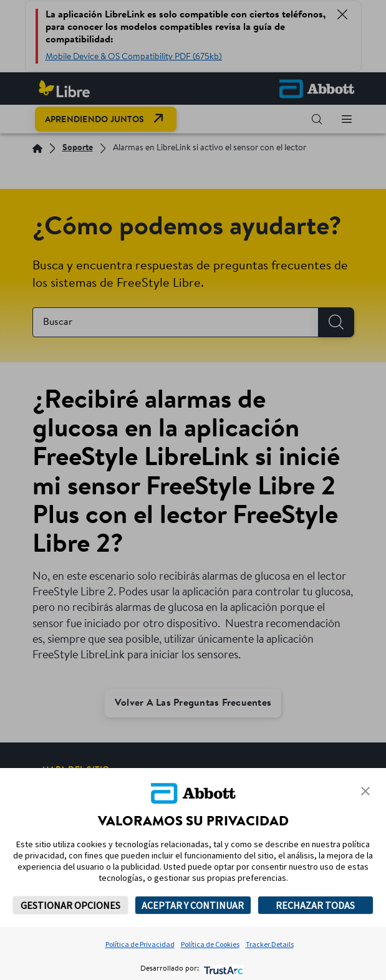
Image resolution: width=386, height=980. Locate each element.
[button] (365, 791)
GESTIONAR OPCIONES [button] (70, 905)
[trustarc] (222, 969)
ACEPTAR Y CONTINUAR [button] (193, 905)
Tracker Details (270, 944)
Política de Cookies (210, 944)
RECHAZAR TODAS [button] (315, 905)
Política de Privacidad (140, 944)
